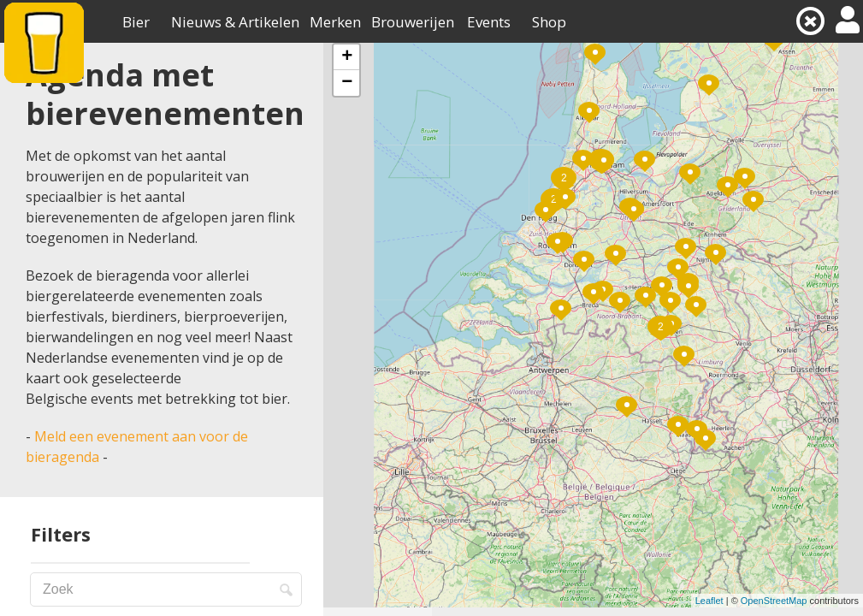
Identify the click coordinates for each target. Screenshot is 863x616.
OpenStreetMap (774, 601)
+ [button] (347, 57)
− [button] (347, 83)
